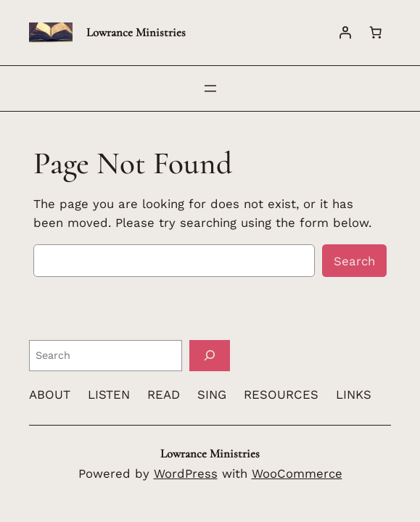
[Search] (210, 356)
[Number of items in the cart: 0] (376, 33)
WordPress (186, 473)
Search (354, 261)
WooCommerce (297, 473)
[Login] (345, 33)
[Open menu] (210, 88)
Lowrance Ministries (136, 32)
